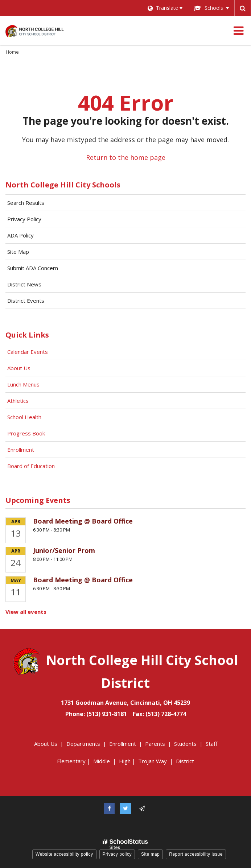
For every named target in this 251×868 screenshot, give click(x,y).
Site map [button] (150, 854)
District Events (26, 301)
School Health (24, 417)
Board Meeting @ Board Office (83, 521)
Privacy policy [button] (117, 854)
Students (185, 744)
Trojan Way (153, 761)
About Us (19, 368)
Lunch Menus (23, 384)
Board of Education (32, 466)
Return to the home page (126, 157)
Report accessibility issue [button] (196, 854)
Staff (211, 744)
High (125, 761)
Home (12, 52)
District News (24, 284)
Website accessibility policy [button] (64, 854)
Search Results (26, 203)
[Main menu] (238, 30)
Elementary (71, 761)
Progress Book (26, 433)
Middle (102, 761)
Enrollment (21, 450)
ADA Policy (20, 235)
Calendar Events (28, 352)
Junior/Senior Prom (64, 550)
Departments (83, 744)
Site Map (18, 252)
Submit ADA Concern (33, 268)
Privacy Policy (24, 219)
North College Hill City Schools (63, 185)
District (185, 761)
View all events (26, 612)
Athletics (18, 401)
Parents (155, 744)
